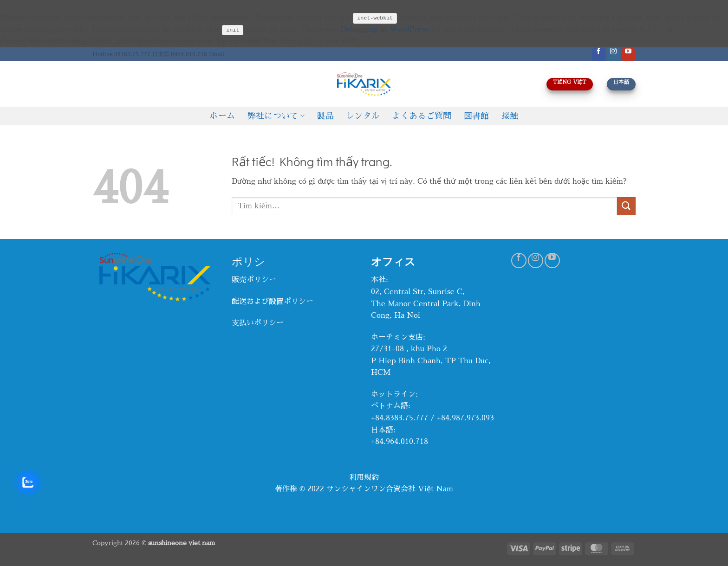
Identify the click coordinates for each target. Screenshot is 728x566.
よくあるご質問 (422, 116)
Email (217, 54)
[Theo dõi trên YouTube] (628, 55)
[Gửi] (626, 206)
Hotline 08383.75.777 (121, 54)
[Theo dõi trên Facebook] (599, 55)
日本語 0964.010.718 (180, 54)
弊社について (276, 116)
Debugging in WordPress (384, 29)
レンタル (363, 116)
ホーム (222, 116)
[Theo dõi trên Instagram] (614, 55)
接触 (510, 116)
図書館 (477, 116)
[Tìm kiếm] (96, 84)
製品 (325, 116)
